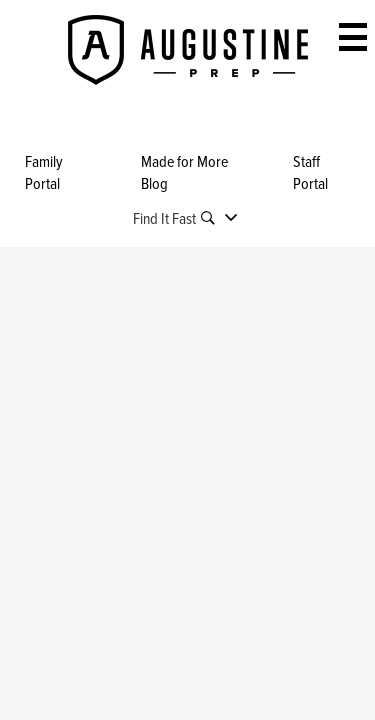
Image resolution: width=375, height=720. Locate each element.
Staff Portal (310, 172)
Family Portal (44, 172)
